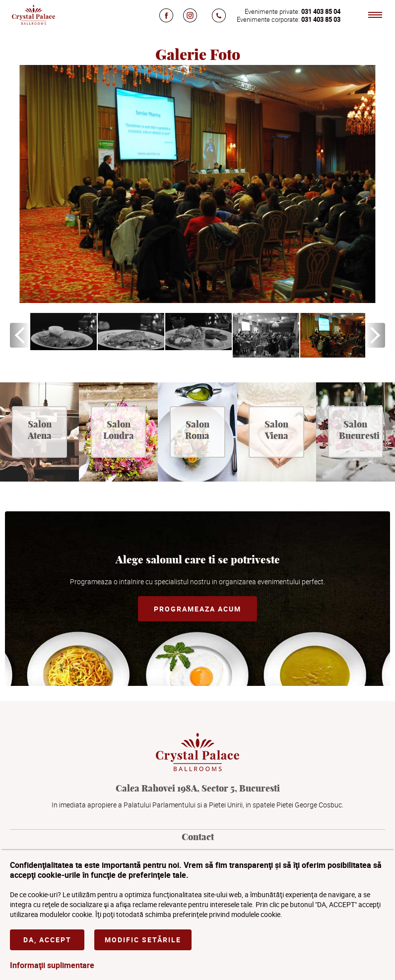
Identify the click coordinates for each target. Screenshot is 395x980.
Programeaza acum (197, 609)
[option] (64, 332)
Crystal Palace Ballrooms (33, 15)
